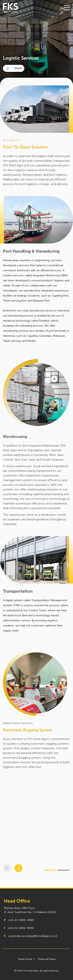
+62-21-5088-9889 (21, 920)
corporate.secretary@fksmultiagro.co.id (32, 936)
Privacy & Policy (47, 959)
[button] (18, 868)
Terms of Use (25, 959)
